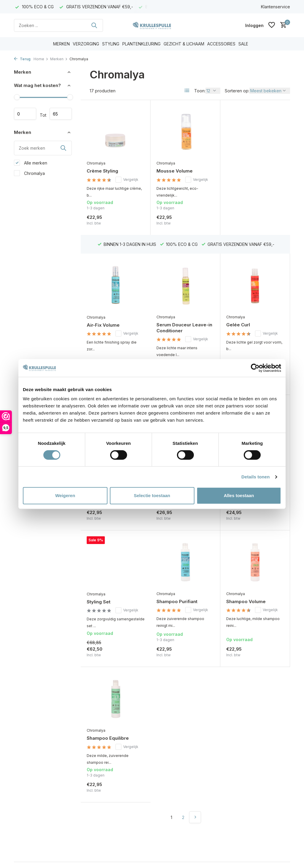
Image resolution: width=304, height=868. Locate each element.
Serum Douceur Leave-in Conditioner (115, 310)
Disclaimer (24, 784)
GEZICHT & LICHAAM (184, 44)
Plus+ (51, 860)
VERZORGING (86, 44)
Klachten (22, 831)
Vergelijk (127, 180)
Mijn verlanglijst (100, 784)
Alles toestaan (239, 495)
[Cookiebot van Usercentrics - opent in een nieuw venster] (255, 368)
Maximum (61, 114)
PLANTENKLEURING (141, 44)
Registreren (97, 760)
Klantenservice (275, 7)
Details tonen (255, 477)
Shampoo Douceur (247, 307)
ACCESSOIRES (221, 44)
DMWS (34, 860)
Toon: (200, 91)
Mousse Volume (175, 171)
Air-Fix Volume (243, 171)
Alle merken (31, 163)
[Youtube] (251, 761)
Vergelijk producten (105, 792)
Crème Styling (102, 171)
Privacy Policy (28, 792)
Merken (59, 59)
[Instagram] (241, 761)
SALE (243, 44)
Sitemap (22, 816)
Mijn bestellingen (102, 768)
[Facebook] (230, 761)
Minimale (25, 114)
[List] (187, 91)
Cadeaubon (26, 823)
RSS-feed (67, 860)
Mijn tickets (96, 776)
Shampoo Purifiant (107, 609)
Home (41, 59)
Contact (22, 768)
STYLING (111, 44)
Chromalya (29, 173)
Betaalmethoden (30, 800)
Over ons (23, 760)
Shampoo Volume (176, 609)
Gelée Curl (168, 307)
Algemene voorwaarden (38, 776)
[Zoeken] (58, 25)
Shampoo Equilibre (247, 609)
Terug (22, 59)
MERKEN (61, 44)
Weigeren (65, 495)
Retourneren (26, 808)
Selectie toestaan (152, 495)
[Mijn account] (254, 25)
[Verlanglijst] (272, 25)
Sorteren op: (237, 91)
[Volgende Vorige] (195, 688)
